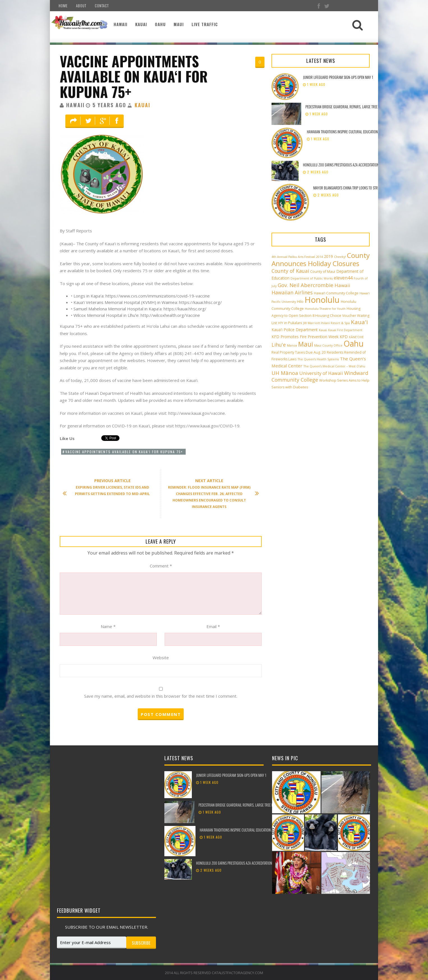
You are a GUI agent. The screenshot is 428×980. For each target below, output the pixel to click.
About (81, 6)
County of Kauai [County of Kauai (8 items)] (290, 271)
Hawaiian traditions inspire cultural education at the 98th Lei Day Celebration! (366, 132)
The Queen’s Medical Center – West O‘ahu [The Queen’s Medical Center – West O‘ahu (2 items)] (334, 366)
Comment (161, 566)
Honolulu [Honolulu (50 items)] (322, 300)
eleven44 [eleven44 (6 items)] (343, 278)
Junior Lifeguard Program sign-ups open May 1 (338, 77)
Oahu (160, 24)
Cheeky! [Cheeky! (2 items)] (340, 257)
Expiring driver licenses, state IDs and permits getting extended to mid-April (109, 487)
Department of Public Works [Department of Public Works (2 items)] (312, 278)
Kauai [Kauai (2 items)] (323, 330)
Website (161, 658)
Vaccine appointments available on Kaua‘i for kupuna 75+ (134, 76)
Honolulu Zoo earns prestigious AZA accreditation (341, 165)
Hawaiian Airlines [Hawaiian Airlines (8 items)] (292, 292)
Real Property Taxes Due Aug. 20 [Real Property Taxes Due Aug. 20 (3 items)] (299, 352)
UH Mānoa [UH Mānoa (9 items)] (285, 373)
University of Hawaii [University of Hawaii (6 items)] (321, 373)
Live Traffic (205, 24)
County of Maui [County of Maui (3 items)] (323, 272)
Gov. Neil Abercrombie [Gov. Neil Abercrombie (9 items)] (306, 285)
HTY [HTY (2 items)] (280, 323)
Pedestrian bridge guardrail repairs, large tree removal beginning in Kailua (363, 107)
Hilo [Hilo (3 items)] (300, 302)
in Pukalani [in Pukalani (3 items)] (293, 323)
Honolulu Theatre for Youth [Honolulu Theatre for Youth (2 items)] (325, 309)
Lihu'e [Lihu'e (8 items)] (279, 345)
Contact (102, 6)
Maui (179, 24)
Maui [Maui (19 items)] (306, 344)
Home (63, 6)
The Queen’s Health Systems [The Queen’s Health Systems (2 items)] (318, 359)
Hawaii (120, 24)
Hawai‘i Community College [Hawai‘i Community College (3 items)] (336, 293)
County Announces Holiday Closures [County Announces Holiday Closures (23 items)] (321, 259)
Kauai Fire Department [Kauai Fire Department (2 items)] (345, 330)
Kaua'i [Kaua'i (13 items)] (359, 322)
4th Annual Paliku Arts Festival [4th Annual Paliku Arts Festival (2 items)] (293, 257)
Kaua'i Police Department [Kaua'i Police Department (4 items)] (295, 330)
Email (213, 626)
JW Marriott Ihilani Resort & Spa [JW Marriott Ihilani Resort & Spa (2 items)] (326, 323)
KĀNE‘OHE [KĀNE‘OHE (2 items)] (356, 337)
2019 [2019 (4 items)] (328, 256)
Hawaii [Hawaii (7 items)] (342, 285)
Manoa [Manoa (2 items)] (292, 345)
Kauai (141, 24)
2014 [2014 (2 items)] (319, 257)
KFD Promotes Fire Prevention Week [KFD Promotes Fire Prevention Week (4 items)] (305, 337)
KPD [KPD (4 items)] (344, 337)
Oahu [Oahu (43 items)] (354, 344)
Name (108, 626)
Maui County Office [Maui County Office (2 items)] (328, 345)
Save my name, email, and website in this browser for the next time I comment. (161, 696)
